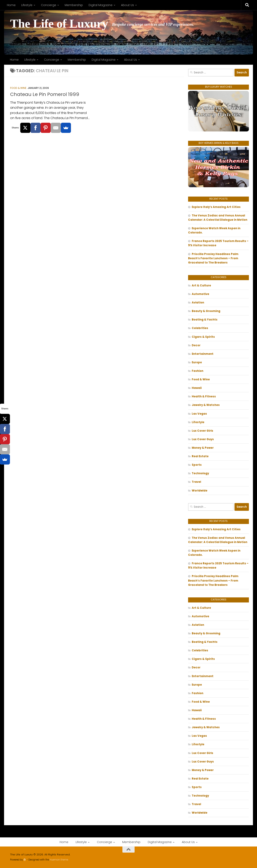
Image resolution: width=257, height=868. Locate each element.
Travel (196, 482)
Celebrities (200, 328)
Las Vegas (199, 414)
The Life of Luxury (59, 24)
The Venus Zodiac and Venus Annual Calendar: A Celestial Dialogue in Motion (218, 218)
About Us (127, 5)
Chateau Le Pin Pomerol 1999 (45, 94)
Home (11, 5)
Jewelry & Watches (206, 405)
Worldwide (200, 491)
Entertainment (203, 354)
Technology (200, 473)
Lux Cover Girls (202, 431)
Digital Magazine (101, 5)
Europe (197, 362)
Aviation (198, 303)
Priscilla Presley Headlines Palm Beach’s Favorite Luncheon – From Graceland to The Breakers (213, 258)
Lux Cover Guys (203, 439)
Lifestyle (27, 5)
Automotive (200, 294)
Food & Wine (18, 88)
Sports (197, 465)
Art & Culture (201, 286)
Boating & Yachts (205, 320)
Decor (196, 345)
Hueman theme (59, 860)
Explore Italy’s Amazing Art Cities (216, 207)
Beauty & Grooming (206, 311)
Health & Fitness (204, 396)
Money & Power (203, 448)
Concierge (49, 5)
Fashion (198, 371)
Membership (74, 5)
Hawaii (197, 388)
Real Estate (200, 456)
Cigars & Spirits (203, 337)
